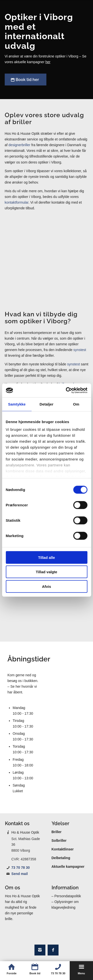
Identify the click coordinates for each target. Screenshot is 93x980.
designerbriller (19, 145)
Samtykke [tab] (17, 404)
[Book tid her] (26, 80)
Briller (57, 832)
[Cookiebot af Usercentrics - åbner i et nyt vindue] (66, 390)
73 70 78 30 (21, 868)
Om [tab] (76, 404)
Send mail (20, 874)
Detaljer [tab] (47, 404)
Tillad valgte (46, 572)
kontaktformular (17, 202)
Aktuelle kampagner (68, 867)
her (48, 62)
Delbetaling (61, 858)
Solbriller (59, 841)
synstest (80, 350)
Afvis (46, 586)
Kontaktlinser (63, 849)
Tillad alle (46, 557)
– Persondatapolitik (66, 896)
